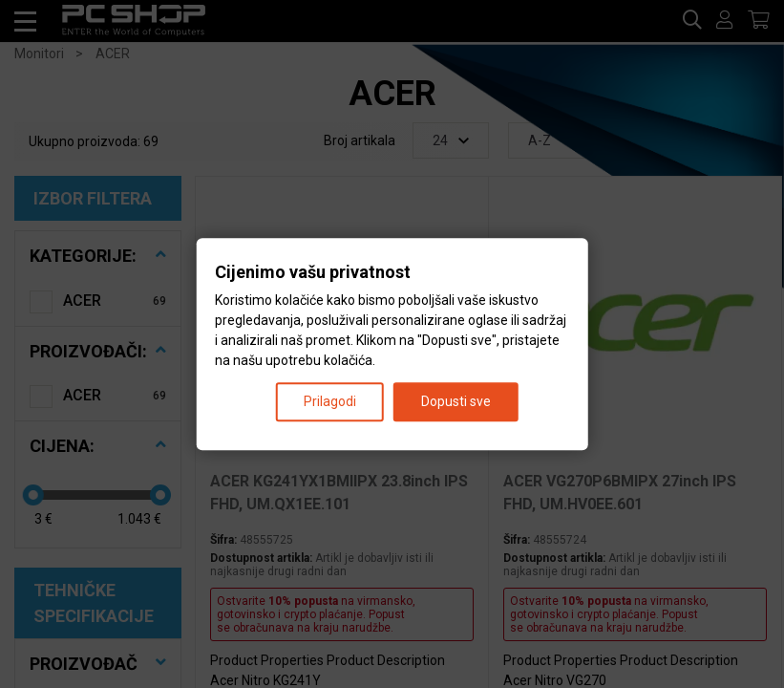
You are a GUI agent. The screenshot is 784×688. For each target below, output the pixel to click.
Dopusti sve (456, 401)
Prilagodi (330, 401)
